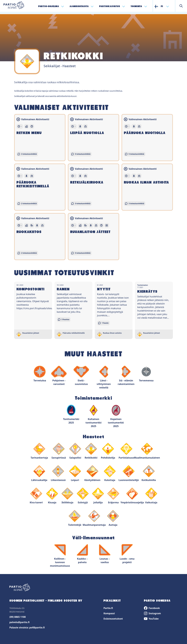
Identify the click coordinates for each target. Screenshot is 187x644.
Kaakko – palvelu (82, 554)
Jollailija (98, 496)
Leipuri (75, 473)
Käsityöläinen (92, 473)
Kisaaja (52, 496)
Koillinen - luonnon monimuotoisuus (60, 556)
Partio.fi (108, 608)
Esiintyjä (83, 496)
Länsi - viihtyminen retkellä (104, 377)
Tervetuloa (40, 374)
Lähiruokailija (39, 473)
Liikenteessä (58, 473)
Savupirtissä (59, 451)
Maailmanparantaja (94, 518)
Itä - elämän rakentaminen (126, 376)
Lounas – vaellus (105, 554)
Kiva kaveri (36, 496)
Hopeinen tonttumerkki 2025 (116, 416)
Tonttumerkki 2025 (71, 414)
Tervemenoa (146, 374)
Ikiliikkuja (67, 496)
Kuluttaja (110, 473)
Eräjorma (113, 496)
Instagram (152, 613)
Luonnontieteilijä (129, 473)
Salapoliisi (75, 451)
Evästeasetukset (113, 619)
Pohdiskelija (108, 451)
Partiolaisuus (126, 451)
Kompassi (109, 613)
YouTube (151, 619)
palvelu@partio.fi (19, 622)
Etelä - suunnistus (81, 376)
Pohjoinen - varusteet (59, 376)
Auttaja (113, 518)
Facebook (152, 608)
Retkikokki (91, 451)
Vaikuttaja (151, 496)
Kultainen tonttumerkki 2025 (93, 416)
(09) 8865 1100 (18, 617)
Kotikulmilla (149, 473)
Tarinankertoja (39, 451)
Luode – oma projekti (127, 554)
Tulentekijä (75, 518)
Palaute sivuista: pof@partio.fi (27, 628)
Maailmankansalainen (147, 451)
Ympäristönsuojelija (132, 496)
